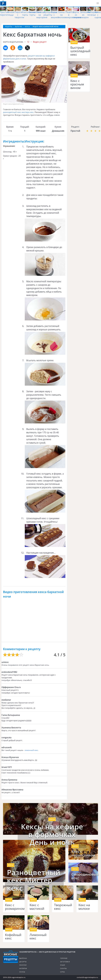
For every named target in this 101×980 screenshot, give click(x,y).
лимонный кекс (31, 750)
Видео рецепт (40, 42)
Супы (62, 972)
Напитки (23, 968)
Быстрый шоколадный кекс (79, 51)
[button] (98, 3)
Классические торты (29, 14)
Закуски (23, 965)
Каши (63, 965)
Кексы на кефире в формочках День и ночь (52, 834)
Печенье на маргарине (42, 15)
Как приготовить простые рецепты (3, 3)
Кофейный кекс (13, 937)
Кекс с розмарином (14, 907)
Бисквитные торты (35, 14)
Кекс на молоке (84, 907)
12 (28, 42)
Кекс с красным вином (77, 84)
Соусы (22, 972)
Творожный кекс (63, 907)
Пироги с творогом (19, 15)
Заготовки (65, 962)
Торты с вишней (55, 15)
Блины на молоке (62, 15)
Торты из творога (77, 15)
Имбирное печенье (93, 14)
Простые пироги (4, 14)
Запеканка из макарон (85, 15)
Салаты (63, 968)
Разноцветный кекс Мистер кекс (34, 880)
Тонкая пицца (11, 14)
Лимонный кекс (38, 937)
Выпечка (23, 958)
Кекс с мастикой (37, 907)
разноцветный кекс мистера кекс (18, 112)
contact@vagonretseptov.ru (87, 977)
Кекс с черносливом (83, 853)
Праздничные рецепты (50, 14)
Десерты (23, 962)
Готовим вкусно (11, 957)
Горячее (64, 958)
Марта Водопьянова (13, 42)
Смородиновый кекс (83, 876)
